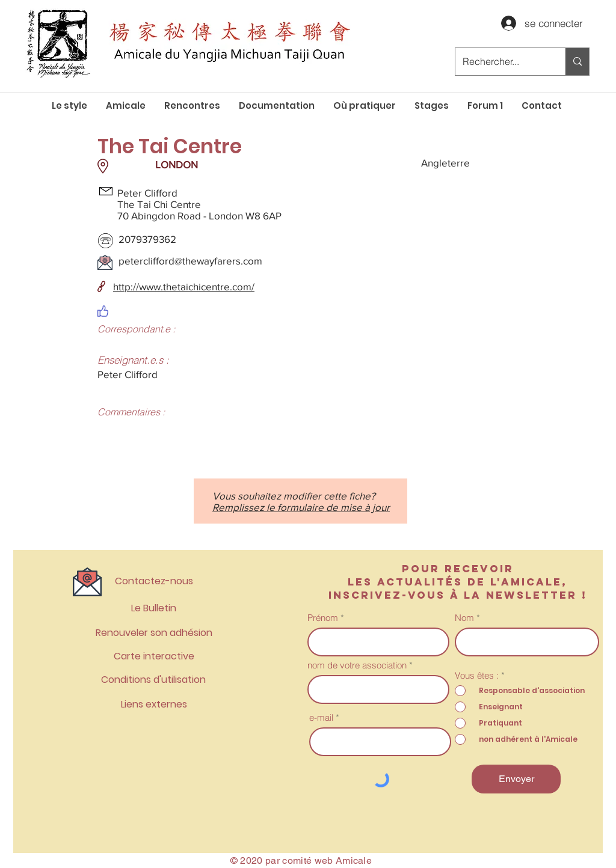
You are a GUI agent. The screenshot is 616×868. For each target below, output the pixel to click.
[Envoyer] (516, 779)
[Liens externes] (154, 705)
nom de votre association (357, 665)
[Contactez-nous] (154, 582)
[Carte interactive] (154, 657)
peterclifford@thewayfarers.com (190, 261)
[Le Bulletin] (154, 609)
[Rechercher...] (501, 62)
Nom (464, 618)
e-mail (321, 717)
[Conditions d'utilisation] (153, 680)
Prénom (323, 618)
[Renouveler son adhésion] (154, 633)
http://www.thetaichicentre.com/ (184, 286)
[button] (125, 106)
